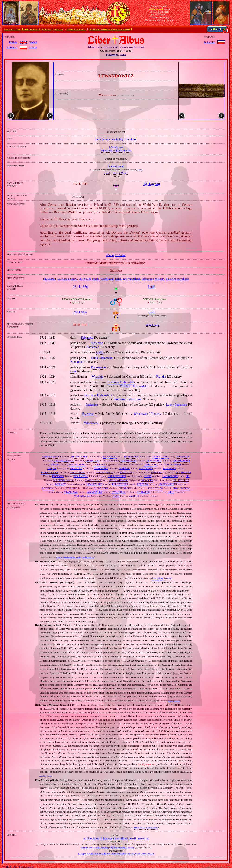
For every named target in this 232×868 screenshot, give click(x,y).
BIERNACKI (110, 456)
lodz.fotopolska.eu (102, 854)
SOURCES (58, 29)
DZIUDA (54, 464)
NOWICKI (147, 480)
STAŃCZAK (71, 492)
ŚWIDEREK (119, 492)
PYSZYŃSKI (167, 484)
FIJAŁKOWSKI (77, 464)
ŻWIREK (134, 496)
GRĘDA (52, 468)
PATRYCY (60, 484)
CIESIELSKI (92, 460)
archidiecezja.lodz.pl (92, 838)
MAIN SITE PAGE (13, 29)
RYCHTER (71, 488)
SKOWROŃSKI (182, 488)
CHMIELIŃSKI (160, 456)
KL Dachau (120, 255)
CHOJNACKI (183, 456)
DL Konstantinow (67, 279)
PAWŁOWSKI (94, 484)
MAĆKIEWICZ (93, 480)
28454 (110, 255)
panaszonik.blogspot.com (123, 854)
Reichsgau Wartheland (128, 279)
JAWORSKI (169, 468)
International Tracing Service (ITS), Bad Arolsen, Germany (108, 847)
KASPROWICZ (105, 472)
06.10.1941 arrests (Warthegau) (96, 279)
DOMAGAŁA (154, 460)
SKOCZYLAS (155, 488)
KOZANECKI (81, 476)
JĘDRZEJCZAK (50, 472)
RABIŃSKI (48, 488)
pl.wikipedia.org (157, 578)
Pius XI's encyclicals (177, 279)
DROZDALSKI (181, 460)
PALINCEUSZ (181, 480)
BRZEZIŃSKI (131, 456)
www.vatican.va (139, 827)
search (33, 42)
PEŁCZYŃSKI (120, 484)
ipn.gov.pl (168, 578)
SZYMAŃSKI (94, 492)
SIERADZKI (101, 488)
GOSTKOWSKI (172, 464)
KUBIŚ (148, 476)
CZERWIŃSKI (128, 460)
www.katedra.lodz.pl (145, 854)
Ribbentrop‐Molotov (153, 279)
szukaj (33, 47)
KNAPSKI (157, 472)
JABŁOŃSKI (146, 468)
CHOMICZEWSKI (64, 460)
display (13, 42)
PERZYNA (143, 484)
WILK (171, 492)
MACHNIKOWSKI (64, 480)
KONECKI (58, 476)
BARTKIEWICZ (51, 456)
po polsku (210, 42)
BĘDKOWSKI (79, 456)
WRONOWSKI (82, 496)
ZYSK (116, 496)
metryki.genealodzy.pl (139, 838)
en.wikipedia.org (88, 557)
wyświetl (12, 47)
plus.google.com (85, 854)
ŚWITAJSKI (143, 492)
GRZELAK (76, 468)
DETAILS (46, 29)
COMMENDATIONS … (76, 29)
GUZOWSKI (101, 468)
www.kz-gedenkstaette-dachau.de (68, 557)
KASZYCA (126, 472)
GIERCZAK (150, 464)
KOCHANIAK (184, 472)
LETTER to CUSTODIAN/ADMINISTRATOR (110, 29)
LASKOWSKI (170, 476)
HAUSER (125, 468)
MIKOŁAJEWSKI (118, 480)
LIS (188, 476)
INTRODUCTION (32, 29)
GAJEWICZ (99, 464)
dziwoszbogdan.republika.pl (115, 838)
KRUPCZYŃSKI (117, 476)
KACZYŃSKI (78, 472)
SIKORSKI (125, 488)
